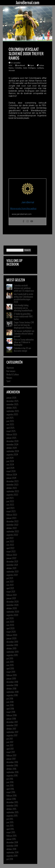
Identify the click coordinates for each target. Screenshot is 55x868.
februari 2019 (12, 675)
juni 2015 (10, 822)
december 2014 (12, 842)
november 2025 (12, 404)
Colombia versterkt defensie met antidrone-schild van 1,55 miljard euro (24, 288)
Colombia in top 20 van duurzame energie (22, 349)
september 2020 (13, 612)
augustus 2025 (12, 414)
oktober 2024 (12, 448)
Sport (32, 65)
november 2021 (12, 565)
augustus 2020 (12, 615)
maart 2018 (11, 712)
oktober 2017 (11, 729)
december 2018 (12, 682)
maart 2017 (11, 752)
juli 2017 (10, 739)
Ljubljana (40, 68)
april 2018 (10, 709)
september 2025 (13, 411)
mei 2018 (10, 705)
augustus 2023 (12, 495)
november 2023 (12, 485)
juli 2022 (10, 538)
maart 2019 (11, 672)
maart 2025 (11, 431)
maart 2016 (11, 792)
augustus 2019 (12, 655)
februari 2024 (12, 474)
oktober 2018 (11, 688)
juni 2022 (10, 541)
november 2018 (12, 685)
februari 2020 (12, 635)
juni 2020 (10, 622)
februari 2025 (12, 434)
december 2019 (12, 642)
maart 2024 (11, 471)
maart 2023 (11, 511)
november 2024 (12, 444)
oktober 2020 (12, 608)
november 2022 (12, 525)
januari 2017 (11, 759)
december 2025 (12, 401)
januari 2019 (11, 678)
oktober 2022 (12, 528)
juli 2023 (10, 498)
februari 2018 (12, 715)
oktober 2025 (12, 408)
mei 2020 (10, 625)
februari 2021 (12, 595)
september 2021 (12, 571)
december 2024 (12, 441)
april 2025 (10, 428)
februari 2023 (12, 515)
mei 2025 (10, 424)
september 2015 (12, 812)
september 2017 (12, 732)
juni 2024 (10, 461)
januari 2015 (11, 839)
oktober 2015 (11, 809)
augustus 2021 (12, 575)
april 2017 (10, 749)
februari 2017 (11, 755)
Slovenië (12, 70)
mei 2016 (10, 785)
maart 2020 (11, 632)
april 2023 (10, 508)
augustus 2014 (12, 856)
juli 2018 (10, 698)
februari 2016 (12, 795)
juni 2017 (10, 742)
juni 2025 (10, 421)
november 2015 (12, 805)
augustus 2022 (12, 535)
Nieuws (9, 378)
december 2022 (12, 521)
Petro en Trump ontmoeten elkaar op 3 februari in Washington (24, 342)
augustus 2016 (12, 775)
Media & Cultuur (13, 374)
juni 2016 (10, 782)
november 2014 (12, 846)
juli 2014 (10, 859)
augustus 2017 (12, 735)
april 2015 (10, 829)
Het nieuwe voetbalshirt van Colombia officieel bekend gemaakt (24, 333)
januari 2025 (11, 438)
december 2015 (12, 802)
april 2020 (10, 628)
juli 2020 (10, 618)
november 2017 (12, 725)
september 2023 (13, 491)
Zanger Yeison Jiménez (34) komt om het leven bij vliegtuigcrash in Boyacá (24, 325)
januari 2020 (11, 638)
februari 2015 (12, 836)
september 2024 (13, 451)
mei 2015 (10, 826)
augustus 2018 (12, 695)
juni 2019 (10, 662)
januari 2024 (11, 478)
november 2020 (12, 605)
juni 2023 (10, 501)
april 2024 (10, 468)
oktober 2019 (11, 648)
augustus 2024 (12, 454)
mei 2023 (10, 505)
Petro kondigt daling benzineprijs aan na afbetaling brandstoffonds (23, 308)
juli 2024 (10, 458)
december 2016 (12, 762)
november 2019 (12, 645)
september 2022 (13, 531)
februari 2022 (12, 555)
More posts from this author (23, 208)
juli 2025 (10, 418)
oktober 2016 (11, 769)
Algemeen (10, 368)
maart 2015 (11, 832)
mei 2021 (10, 585)
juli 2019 (10, 658)
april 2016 (10, 789)
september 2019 (12, 652)
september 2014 (12, 852)
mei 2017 (10, 745)
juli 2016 (10, 779)
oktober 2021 (11, 568)
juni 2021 (10, 581)
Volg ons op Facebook (14, 262)
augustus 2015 (12, 816)
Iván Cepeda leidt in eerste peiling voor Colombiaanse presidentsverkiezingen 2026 (23, 298)
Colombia (18, 68)
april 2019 (10, 668)
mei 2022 (10, 545)
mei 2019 (10, 665)
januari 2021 (11, 598)
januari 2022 (11, 558)
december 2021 (12, 561)
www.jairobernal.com (22, 214)
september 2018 (12, 692)
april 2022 (10, 548)
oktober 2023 (12, 488)
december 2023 (12, 481)
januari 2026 (11, 398)
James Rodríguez (29, 68)
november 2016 (12, 765)
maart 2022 (11, 551)
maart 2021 (11, 592)
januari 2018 (11, 719)
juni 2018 (10, 702)
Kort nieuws (11, 371)
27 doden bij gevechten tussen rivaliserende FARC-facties (24, 316)
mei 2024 (10, 464)
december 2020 (13, 602)
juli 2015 (10, 819)
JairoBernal (21, 65)
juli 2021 (10, 578)
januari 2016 (11, 799)
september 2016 (12, 772)
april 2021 (10, 588)
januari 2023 (11, 518)
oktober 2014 (11, 849)
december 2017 (12, 722)
